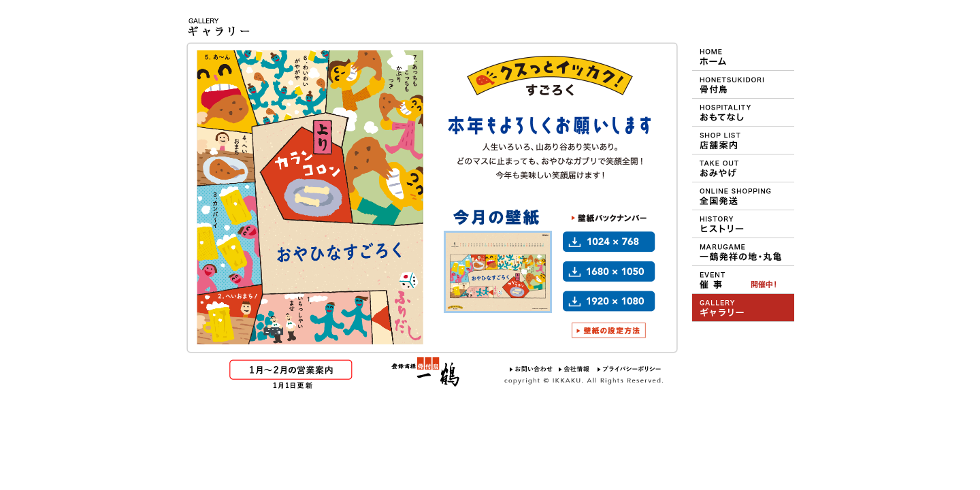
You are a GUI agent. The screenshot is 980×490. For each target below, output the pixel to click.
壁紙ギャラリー (743, 308)
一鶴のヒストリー (743, 224)
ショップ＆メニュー (743, 140)
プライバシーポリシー (630, 369)
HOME (743, 56)
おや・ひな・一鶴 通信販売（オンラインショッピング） (743, 196)
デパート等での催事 (743, 280)
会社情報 (575, 369)
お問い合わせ (531, 369)
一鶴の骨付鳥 (743, 84)
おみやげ (743, 168)
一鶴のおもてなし (743, 112)
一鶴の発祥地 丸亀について (743, 252)
